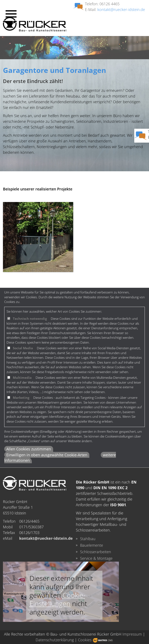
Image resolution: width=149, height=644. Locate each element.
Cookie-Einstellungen (57, 599)
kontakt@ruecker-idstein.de (121, 9)
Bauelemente (92, 545)
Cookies (85, 640)
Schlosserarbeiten (96, 552)
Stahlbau (88, 539)
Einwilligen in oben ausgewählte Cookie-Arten (47, 455)
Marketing (21, 398)
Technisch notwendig (30, 319)
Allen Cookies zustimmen (29, 449)
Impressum (132, 634)
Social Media (23, 348)
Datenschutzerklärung (55, 640)
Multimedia (22, 378)
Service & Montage (96, 558)
